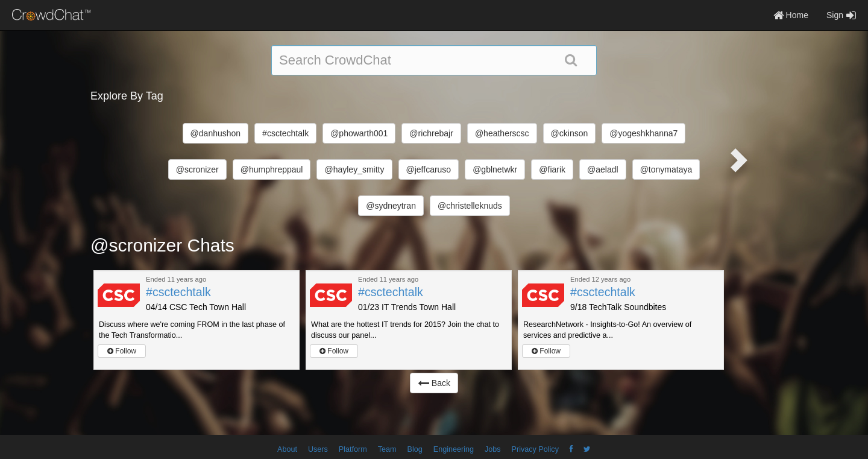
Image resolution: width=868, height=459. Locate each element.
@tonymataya (666, 169)
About (287, 449)
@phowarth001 (359, 133)
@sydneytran (391, 206)
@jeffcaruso (429, 169)
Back (434, 383)
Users (318, 449)
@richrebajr (431, 133)
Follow (122, 351)
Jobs (493, 449)
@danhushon (216, 133)
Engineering (454, 449)
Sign (841, 15)
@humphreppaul (272, 169)
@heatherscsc (502, 133)
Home (791, 15)
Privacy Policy (535, 449)
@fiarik (552, 169)
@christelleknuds (470, 206)
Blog (415, 449)
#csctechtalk (285, 133)
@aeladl (603, 169)
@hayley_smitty (354, 169)
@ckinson (570, 133)
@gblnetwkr (495, 169)
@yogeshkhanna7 (643, 133)
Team (387, 449)
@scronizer (197, 169)
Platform (353, 449)
